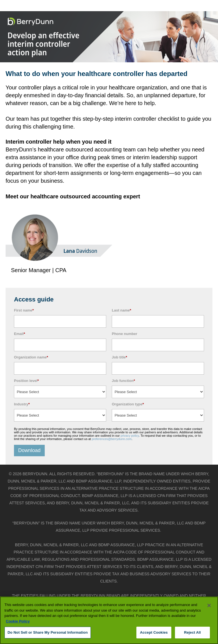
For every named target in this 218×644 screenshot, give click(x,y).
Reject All (192, 632)
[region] (109, 620)
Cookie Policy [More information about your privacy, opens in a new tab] (18, 621)
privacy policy (130, 436)
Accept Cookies (154, 632)
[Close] (209, 605)
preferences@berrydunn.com (112, 439)
